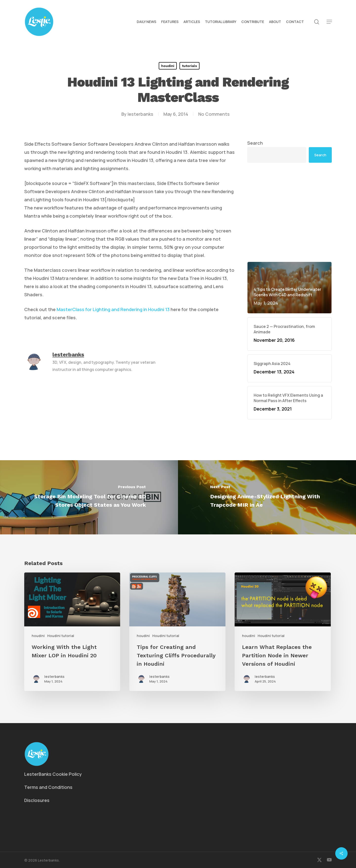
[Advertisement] (289, 212)
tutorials (189, 66)
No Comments (214, 114)
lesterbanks (140, 114)
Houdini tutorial (61, 636)
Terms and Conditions (48, 787)
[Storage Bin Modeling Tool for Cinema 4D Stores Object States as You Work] (89, 497)
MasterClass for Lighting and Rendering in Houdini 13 (113, 309)
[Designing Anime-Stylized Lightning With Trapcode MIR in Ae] (267, 497)
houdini (168, 66)
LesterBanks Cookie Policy (53, 774)
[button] (329, 22)
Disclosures (37, 800)
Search (255, 143)
